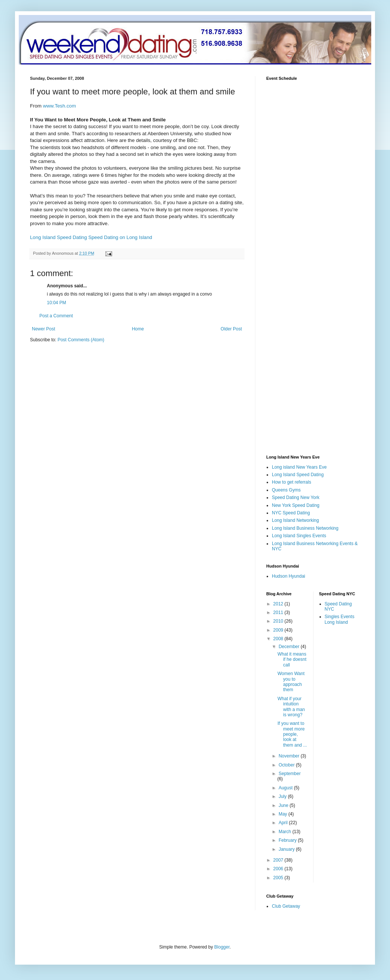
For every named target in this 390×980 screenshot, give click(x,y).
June (284, 805)
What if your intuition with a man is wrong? (291, 707)
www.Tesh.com (59, 106)
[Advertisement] (93, 406)
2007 (279, 860)
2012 (279, 604)
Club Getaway (286, 906)
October (287, 765)
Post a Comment (56, 316)
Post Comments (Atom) (81, 340)
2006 (279, 869)
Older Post (231, 329)
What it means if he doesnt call (292, 660)
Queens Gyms (286, 490)
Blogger (222, 947)
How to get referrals (292, 482)
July (283, 796)
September (290, 774)
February (288, 840)
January (287, 849)
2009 (279, 630)
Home (138, 329)
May (283, 814)
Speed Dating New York (296, 497)
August (286, 788)
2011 (279, 612)
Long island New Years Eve (299, 467)
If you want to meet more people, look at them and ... (292, 734)
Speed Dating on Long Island (120, 237)
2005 (279, 878)
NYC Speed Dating (291, 513)
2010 (279, 621)
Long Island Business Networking (305, 528)
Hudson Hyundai (289, 576)
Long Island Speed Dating (58, 237)
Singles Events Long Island (340, 619)
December (290, 647)
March (286, 832)
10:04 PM (56, 303)
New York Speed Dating (296, 505)
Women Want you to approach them (291, 682)
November (290, 756)
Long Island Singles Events (299, 536)
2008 (279, 639)
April (284, 823)
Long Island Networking (295, 520)
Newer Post (43, 329)
